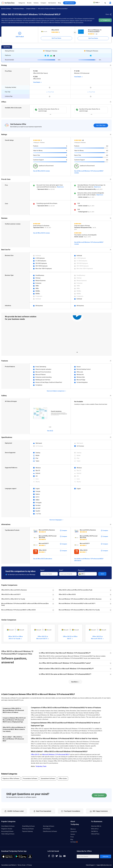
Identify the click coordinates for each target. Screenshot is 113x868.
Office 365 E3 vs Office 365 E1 (70, 637)
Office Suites (63, 779)
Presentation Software (30, 779)
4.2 (107, 155)
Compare (43, 3)
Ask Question (52, 3)
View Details (38, 82)
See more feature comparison (57, 391)
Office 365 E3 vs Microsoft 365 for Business (14, 590)
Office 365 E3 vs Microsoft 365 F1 (11, 594)
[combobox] (82, 574)
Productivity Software (18, 9)
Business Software (6, 9)
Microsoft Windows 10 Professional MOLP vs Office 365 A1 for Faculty (79, 610)
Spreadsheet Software (48, 779)
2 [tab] (51, 114)
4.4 (107, 146)
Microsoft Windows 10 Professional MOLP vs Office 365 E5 (18, 610)
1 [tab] (49, 114)
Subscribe (105, 856)
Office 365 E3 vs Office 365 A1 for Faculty (13, 599)
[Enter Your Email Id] (88, 856)
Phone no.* (81, 570)
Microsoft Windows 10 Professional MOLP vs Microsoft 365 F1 (77, 603)
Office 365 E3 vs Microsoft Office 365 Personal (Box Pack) (76, 590)
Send (102, 574)
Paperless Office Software (11, 779)
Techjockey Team (41, 766)
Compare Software (31, 9)
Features (36, 146)
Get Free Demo (56, 38)
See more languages (56, 520)
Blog (60, 3)
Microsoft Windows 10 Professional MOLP (95, 31)
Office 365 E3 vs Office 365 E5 (67, 594)
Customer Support (38, 160)
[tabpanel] (50, 110)
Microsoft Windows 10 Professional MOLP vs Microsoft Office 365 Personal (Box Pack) (25, 604)
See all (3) (50, 431)
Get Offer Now (101, 125)
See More (75, 682)
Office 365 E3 (55, 30)
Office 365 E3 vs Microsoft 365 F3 (43, 637)
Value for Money (38, 151)
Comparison (105, 20)
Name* (42, 570)
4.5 (107, 151)
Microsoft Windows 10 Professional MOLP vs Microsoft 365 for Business (80, 599)
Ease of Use (37, 155)
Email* (61, 570)
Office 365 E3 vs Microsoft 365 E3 (98, 637)
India (97, 3)
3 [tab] (51, 427)
